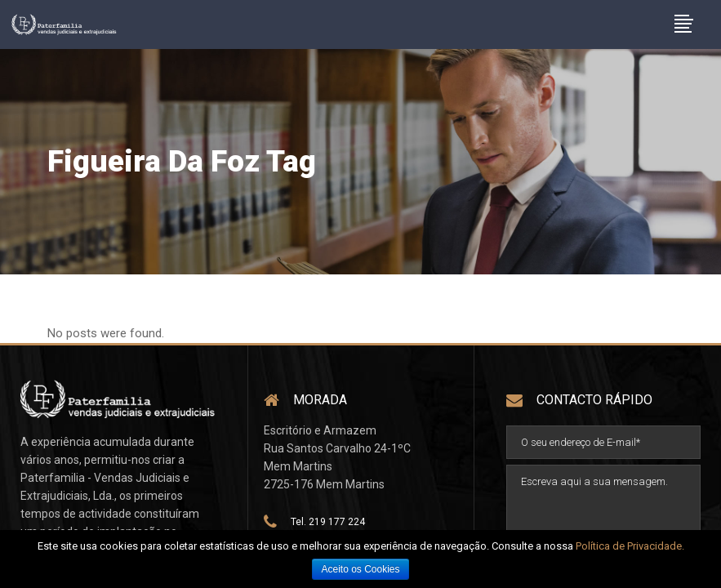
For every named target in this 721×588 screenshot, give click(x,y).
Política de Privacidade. (630, 546)
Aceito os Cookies (360, 569)
